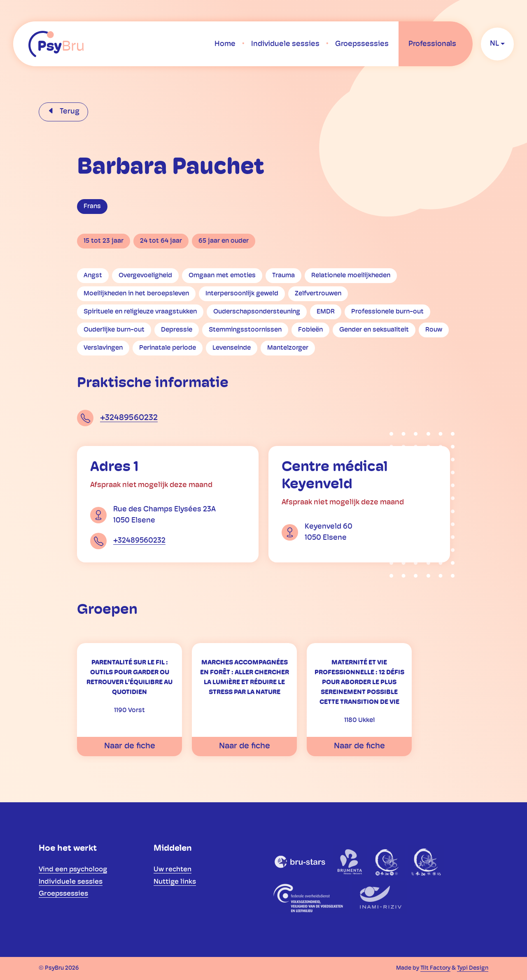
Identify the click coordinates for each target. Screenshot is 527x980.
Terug (69, 112)
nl (494, 44)
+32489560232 (129, 418)
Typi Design (473, 968)
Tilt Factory (435, 968)
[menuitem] (225, 44)
